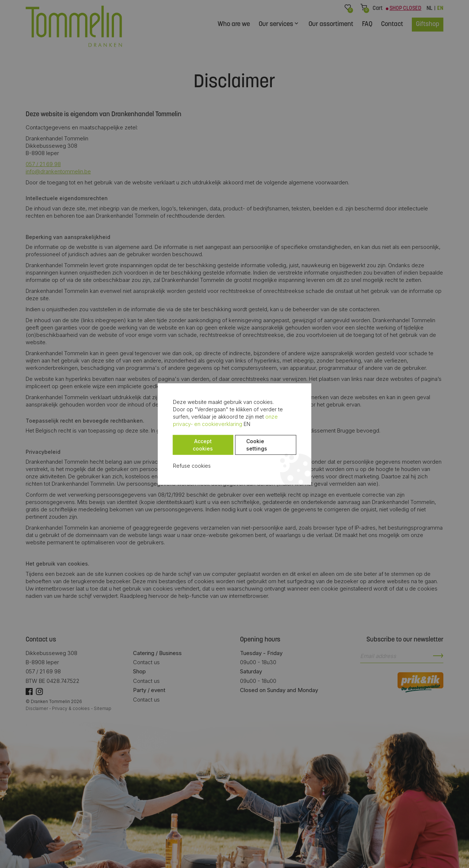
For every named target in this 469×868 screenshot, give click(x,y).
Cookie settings (231, 441)
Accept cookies (167, 441)
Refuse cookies (154, 458)
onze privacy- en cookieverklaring (187, 424)
